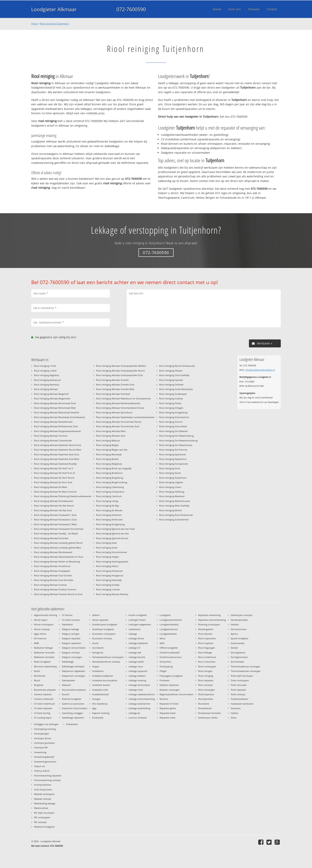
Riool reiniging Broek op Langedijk (114, 468)
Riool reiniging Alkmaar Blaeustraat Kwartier (57, 412)
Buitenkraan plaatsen (45, 690)
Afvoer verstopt (42, 629)
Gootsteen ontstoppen (104, 634)
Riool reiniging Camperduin (110, 492)
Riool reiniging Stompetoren (174, 464)
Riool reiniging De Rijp (108, 506)
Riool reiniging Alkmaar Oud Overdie (53, 575)
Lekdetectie (134, 629)
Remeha (164, 699)
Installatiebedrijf (100, 694)
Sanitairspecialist (239, 620)
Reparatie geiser (168, 708)
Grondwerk (98, 648)
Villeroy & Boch (42, 771)
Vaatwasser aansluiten (242, 704)
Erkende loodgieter (72, 699)
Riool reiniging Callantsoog (110, 487)
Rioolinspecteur (206, 694)
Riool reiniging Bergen (107, 445)
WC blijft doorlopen (44, 813)
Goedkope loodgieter (103, 629)
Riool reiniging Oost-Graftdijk (174, 375)
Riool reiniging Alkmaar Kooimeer (51, 538)
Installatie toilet (100, 690)
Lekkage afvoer (136, 638)
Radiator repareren (169, 685)
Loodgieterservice (169, 629)
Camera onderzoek (44, 699)
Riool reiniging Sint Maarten (174, 431)
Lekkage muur (136, 666)
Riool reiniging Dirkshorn (109, 515)
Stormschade (237, 662)
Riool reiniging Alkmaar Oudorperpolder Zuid (119, 375)
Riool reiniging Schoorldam (173, 426)
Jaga (94, 708)
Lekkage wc (134, 713)
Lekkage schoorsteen (139, 685)
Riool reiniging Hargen (108, 557)
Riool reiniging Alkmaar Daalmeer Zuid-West (57, 459)
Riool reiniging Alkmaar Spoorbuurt (114, 412)
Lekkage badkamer (138, 643)
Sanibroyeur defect (208, 718)
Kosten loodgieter (138, 615)
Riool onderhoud (207, 657)
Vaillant (234, 713)
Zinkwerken (72, 724)
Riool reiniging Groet (107, 548)
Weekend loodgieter (44, 827)
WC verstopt (40, 822)
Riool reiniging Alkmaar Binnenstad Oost (55, 403)
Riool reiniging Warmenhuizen (175, 501)
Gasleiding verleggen (73, 713)
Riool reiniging (206, 676)
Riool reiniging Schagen (171, 408)
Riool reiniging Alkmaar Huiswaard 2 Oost (55, 520)
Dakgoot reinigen (71, 634)
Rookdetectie (205, 708)
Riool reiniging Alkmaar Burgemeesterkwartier (58, 431)
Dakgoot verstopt (71, 652)
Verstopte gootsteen (44, 743)
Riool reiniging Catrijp (107, 501)
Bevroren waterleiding (45, 666)
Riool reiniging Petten (170, 403)
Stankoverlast (238, 643)
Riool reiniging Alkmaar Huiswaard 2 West (55, 524)
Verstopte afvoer (43, 738)
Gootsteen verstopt (102, 638)
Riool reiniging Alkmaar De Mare (51, 487)
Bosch (37, 680)
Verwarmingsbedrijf (44, 757)
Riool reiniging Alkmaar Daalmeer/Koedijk (55, 464)
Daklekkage (68, 662)
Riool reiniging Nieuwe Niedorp (112, 594)
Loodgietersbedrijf (169, 624)
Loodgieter (165, 615)
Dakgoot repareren (72, 643)
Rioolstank (204, 704)
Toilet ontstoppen (240, 680)
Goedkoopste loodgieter (105, 624)
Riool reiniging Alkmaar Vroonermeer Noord (119, 422)
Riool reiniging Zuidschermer (174, 520)
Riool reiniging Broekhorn (109, 473)
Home (35, 24)
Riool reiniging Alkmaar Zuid (111, 436)
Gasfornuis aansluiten (73, 704)
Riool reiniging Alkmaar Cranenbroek (53, 440)
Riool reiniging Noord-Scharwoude (177, 366)
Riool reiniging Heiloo (107, 566)
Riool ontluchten (207, 662)
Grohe (95, 643)
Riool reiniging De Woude (109, 510)
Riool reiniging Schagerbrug (173, 412)
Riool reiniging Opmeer (171, 380)
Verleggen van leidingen (46, 724)
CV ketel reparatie (43, 708)
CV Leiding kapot (43, 718)
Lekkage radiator (137, 676)
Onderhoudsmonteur (171, 657)
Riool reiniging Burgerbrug (110, 478)
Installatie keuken (101, 685)
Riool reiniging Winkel (170, 510)
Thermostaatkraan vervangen (246, 671)
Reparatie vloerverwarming (212, 620)
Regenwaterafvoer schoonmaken (176, 694)
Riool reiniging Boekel (107, 459)
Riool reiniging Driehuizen (109, 520)
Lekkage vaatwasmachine (142, 694)
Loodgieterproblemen (171, 620)
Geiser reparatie (100, 620)
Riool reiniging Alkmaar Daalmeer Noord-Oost (58, 445)
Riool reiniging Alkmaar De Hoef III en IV (55, 473)
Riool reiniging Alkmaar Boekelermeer (53, 422)
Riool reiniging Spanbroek (173, 454)
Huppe (96, 666)
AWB (36, 643)
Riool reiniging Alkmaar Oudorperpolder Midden (121, 366)
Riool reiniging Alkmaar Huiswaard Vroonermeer (59, 529)
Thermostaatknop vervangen (245, 666)
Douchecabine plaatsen (74, 690)
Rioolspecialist (206, 699)
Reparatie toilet (167, 718)
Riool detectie (205, 634)
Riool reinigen (205, 671)
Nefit (162, 643)
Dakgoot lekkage (70, 629)
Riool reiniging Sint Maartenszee (176, 445)
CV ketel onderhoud (44, 704)
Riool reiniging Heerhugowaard (112, 562)
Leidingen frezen (137, 620)
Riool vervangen (207, 690)
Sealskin (235, 624)
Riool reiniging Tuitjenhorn (54, 24)
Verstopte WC (41, 747)
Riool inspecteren (207, 638)
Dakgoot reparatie (71, 638)
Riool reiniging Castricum (109, 496)
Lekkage (133, 634)
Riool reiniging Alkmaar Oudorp (50, 585)
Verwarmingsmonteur (45, 762)
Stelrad (234, 648)
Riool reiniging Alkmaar (46, 389)
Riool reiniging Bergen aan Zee (112, 450)
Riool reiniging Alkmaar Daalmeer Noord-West (58, 450)
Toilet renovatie (239, 685)
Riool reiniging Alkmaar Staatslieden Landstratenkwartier (125, 417)
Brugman (39, 685)
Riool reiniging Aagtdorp (47, 375)
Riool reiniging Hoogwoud (110, 575)
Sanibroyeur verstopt (241, 615)
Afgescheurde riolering (46, 615)
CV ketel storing (42, 713)
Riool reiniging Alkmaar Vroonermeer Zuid (118, 426)
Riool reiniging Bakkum (108, 440)
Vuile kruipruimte (43, 789)
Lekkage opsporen (138, 671)
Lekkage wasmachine (139, 704)
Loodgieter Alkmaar (54, 9)
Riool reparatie (206, 680)
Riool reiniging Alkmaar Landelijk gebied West (58, 548)
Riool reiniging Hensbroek (109, 571)
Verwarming (40, 752)
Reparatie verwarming (209, 615)
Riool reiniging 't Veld (45, 366)
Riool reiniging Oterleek (171, 385)
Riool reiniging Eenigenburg (110, 524)
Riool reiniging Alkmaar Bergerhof (51, 394)
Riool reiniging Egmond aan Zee (112, 533)
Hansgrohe (98, 652)
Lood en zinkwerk (138, 718)
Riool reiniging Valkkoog (172, 492)
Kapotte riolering (101, 713)
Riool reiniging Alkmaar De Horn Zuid (53, 482)
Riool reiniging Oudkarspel (173, 394)
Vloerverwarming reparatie (48, 776)
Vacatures (236, 708)
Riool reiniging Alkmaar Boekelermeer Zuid (56, 426)
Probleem (165, 680)
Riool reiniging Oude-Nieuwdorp (176, 389)
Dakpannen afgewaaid (73, 671)
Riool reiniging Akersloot (47, 385)
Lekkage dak (135, 652)
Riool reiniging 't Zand (45, 371)
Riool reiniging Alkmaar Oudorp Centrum (55, 589)
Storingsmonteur (239, 657)
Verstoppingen (42, 734)
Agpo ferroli (40, 634)
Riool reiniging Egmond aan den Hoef (115, 529)
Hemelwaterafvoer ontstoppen (108, 657)
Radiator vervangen (170, 690)
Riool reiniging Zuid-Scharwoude (176, 515)
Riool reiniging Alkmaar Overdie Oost (115, 385)
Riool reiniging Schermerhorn (174, 417)
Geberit (96, 615)
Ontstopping (166, 666)
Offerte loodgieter (169, 648)
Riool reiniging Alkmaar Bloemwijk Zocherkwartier (60, 417)
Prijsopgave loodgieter (171, 676)
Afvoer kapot (41, 620)
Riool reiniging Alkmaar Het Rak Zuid (53, 510)
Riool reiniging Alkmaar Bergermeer (52, 398)
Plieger (163, 671)
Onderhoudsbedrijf (170, 652)
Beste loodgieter (42, 662)
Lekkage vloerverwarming (142, 699)
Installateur (98, 671)
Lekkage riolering (137, 680)
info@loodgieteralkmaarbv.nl (260, 370)
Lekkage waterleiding (139, 708)
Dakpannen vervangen (74, 676)
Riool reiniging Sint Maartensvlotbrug (178, 440)
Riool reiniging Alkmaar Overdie (112, 380)
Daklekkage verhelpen (73, 666)
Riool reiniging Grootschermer (112, 552)
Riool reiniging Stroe (170, 468)
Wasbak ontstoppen (44, 794)
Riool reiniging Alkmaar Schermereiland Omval (120, 408)
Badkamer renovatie (44, 652)
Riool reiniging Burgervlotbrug (112, 482)
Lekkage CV (134, 648)
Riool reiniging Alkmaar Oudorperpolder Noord (120, 371)
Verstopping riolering (45, 729)
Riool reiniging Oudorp (171, 398)
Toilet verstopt (238, 694)
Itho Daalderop (100, 704)
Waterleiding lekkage (45, 803)
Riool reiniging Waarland (172, 496)
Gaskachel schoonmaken (75, 708)
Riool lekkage (205, 652)
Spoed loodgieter (239, 638)
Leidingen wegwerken (140, 624)
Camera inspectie (43, 694)
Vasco (234, 718)
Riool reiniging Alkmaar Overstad (113, 394)
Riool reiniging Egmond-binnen (112, 538)
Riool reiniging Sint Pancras (173, 450)
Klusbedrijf (98, 718)
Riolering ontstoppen (209, 624)
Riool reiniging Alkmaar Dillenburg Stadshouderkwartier (63, 496)
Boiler (37, 671)
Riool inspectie (206, 643)
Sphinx (234, 634)
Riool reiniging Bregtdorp (109, 464)
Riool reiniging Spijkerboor (173, 459)
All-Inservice (40, 638)
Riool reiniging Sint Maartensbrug (176, 436)
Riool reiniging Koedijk (108, 585)
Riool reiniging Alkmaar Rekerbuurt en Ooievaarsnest (123, 398)
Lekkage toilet (136, 690)
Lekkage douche (137, 657)
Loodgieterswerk (168, 634)
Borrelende (40, 676)
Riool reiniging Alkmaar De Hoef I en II (54, 468)
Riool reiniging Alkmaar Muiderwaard (53, 552)
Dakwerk (66, 685)
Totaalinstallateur (239, 699)
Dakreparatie (68, 680)
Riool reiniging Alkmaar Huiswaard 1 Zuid (55, 515)
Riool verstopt (205, 685)
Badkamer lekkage (43, 648)
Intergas (96, 699)
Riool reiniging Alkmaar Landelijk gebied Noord (58, 543)
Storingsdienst (238, 652)
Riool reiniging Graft (106, 543)
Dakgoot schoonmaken (74, 648)
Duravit (66, 694)
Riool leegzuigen (207, 648)
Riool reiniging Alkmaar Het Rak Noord (54, 506)
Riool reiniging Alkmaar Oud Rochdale (54, 580)
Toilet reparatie (238, 690)
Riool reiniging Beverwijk (109, 454)
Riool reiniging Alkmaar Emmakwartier (54, 501)
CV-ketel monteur (71, 620)
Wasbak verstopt (43, 799)
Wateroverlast (41, 808)
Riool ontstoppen (207, 666)
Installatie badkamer (103, 676)
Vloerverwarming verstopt (47, 780)
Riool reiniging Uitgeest (171, 482)
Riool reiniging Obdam (171, 371)
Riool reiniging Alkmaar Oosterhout (52, 566)
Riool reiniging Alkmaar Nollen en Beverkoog (57, 562)
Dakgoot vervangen (72, 657)
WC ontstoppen (42, 817)
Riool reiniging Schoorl (171, 422)
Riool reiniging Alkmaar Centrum (51, 436)
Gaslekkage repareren (73, 718)
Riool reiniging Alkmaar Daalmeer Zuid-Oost (57, 454)
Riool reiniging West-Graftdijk (174, 506)
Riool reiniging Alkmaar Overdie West (115, 389)
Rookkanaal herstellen (210, 713)
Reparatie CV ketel (169, 704)
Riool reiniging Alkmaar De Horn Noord (54, 478)
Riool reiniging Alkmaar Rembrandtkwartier (118, 403)
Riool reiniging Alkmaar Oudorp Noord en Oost (58, 594)
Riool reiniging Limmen (108, 589)
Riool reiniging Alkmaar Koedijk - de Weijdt (56, 533)
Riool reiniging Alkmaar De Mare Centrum (55, 492)
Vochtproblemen (43, 785)
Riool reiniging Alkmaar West (111, 431)
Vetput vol (39, 766)
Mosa (162, 638)
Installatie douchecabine (105, 680)
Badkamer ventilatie (44, 657)
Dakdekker (67, 624)
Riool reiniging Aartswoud (47, 380)
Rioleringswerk (206, 629)
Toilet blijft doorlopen (242, 676)
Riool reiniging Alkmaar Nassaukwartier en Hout (59, 557)
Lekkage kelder (136, 662)
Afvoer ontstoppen (44, 624)
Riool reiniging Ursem (170, 487)
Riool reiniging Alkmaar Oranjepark (52, 571)
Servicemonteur (239, 629)
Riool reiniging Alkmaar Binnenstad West (55, 408)
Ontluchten (165, 662)
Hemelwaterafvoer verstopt (106, 662)
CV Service (67, 615)
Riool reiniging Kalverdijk (109, 580)
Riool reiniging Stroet (170, 473)
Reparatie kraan (168, 713)
